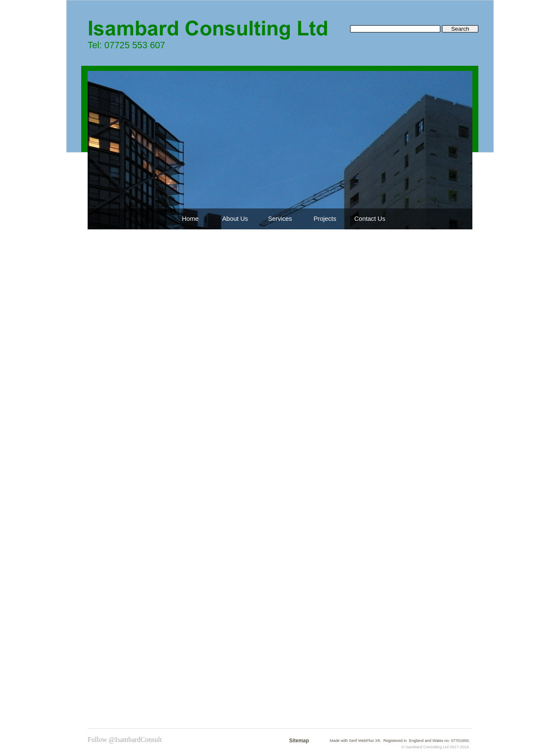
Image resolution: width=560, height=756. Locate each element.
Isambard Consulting (424, 747)
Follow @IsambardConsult (125, 740)
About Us (235, 219)
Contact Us (370, 219)
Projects (325, 219)
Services (280, 219)
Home (190, 219)
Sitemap (299, 741)
